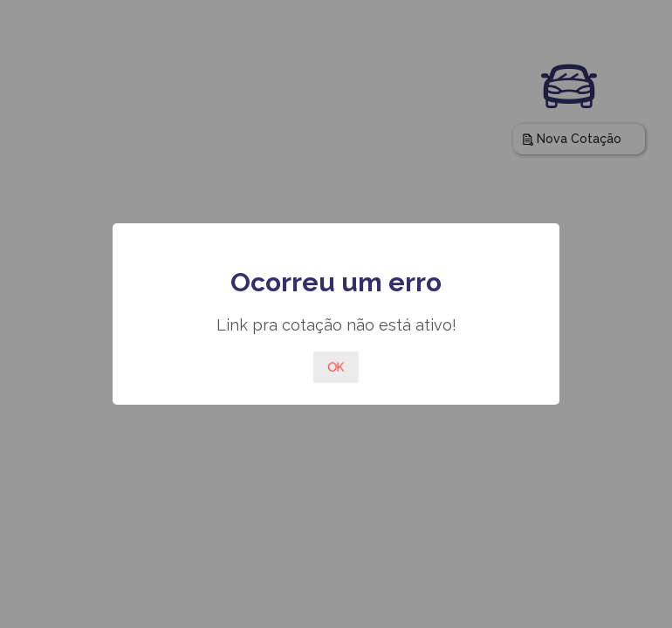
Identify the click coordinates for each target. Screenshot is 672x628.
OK (336, 367)
